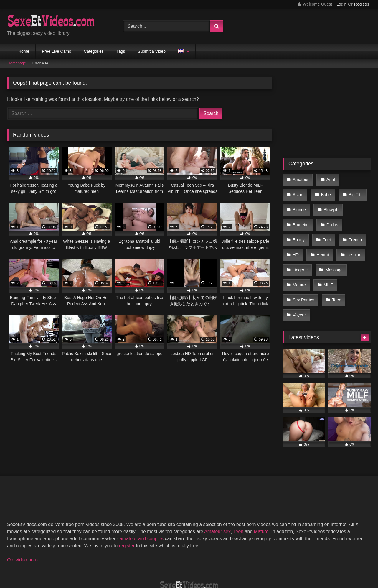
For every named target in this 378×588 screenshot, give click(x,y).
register (127, 508)
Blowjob (300, 204)
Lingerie (331, 241)
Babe (297, 191)
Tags (121, 51)
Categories (94, 51)
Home (24, 51)
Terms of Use (192, 562)
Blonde (355, 191)
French (299, 229)
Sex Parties (329, 266)
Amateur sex (217, 493)
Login (341, 4)
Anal (329, 179)
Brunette (331, 204)
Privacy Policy (231, 562)
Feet (353, 216)
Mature (332, 254)
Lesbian (300, 241)
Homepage (17, 63)
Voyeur (324, 279)
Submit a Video (152, 51)
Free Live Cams (56, 51)
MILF (297, 266)
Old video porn (22, 522)
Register (362, 4)
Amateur (300, 179)
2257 (138, 562)
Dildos (298, 216)
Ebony (326, 216)
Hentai (350, 229)
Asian (354, 179)
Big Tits (325, 191)
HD (325, 229)
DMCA (160, 562)
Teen (297, 279)
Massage (301, 254)
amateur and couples (142, 501)
